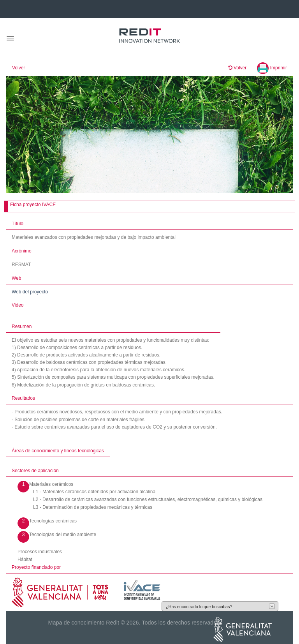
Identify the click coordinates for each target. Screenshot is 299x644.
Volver (18, 68)
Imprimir (272, 68)
